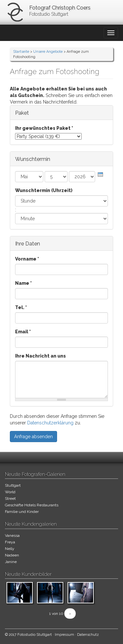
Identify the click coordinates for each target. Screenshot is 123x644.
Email (23, 332)
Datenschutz (88, 635)
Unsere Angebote (48, 52)
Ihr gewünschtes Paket (44, 128)
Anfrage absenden (33, 437)
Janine (11, 562)
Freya (10, 542)
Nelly (10, 549)
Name (23, 283)
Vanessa (12, 536)
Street (10, 498)
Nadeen (12, 555)
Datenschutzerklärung (50, 423)
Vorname (27, 259)
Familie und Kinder (22, 512)
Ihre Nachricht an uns (41, 356)
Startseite (21, 52)
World (10, 492)
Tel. (21, 307)
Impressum (64, 635)
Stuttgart (13, 485)
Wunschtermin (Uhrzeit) (44, 190)
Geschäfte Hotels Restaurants (32, 505)
